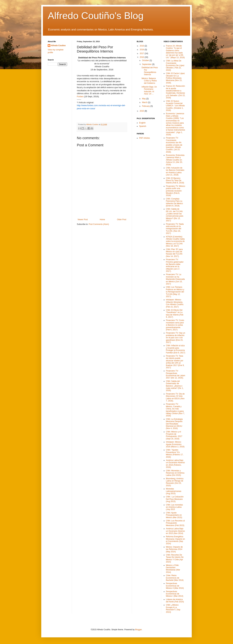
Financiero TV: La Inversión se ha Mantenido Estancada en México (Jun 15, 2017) (175, 279)
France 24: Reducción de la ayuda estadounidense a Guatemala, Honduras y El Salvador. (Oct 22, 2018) (176, 92)
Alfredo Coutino (58, 46)
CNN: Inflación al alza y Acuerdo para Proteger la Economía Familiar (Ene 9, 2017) (176, 349)
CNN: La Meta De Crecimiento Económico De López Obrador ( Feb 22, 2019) (175, 65)
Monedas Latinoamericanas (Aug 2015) (174, 491)
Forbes (80, 96)
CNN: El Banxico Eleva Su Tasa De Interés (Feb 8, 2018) (175, 181)
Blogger (138, 630)
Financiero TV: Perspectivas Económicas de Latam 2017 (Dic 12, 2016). (176, 374)
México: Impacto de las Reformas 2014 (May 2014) (174, 549)
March (145, 102)
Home (102, 220)
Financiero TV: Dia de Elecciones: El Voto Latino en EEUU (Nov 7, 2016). (175, 397)
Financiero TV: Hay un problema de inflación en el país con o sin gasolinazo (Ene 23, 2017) (176, 338)
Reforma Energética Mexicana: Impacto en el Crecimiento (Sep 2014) (175, 540)
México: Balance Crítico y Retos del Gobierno (149, 81)
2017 (142, 53)
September (147, 64)
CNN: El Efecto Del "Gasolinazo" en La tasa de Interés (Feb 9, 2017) (175, 314)
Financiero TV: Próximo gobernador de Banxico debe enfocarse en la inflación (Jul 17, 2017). (175, 265)
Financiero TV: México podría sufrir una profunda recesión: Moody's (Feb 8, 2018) (176, 191)
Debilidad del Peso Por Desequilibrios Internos (150, 71)
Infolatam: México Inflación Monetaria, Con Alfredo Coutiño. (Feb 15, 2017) (175, 303)
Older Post (122, 220)
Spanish (143, 126)
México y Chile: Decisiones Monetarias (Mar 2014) (173, 569)
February (146, 106)
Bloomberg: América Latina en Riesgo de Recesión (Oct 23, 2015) (175, 482)
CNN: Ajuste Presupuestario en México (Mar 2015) (174, 515)
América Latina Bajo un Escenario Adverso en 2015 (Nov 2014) (175, 531)
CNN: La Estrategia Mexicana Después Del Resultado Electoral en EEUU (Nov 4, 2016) (174, 424)
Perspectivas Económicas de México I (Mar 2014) (175, 594)
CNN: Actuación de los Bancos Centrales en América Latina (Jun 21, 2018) (175, 171)
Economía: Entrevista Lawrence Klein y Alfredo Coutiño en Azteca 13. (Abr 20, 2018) (175, 160)
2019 (142, 46)
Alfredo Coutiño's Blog (96, 16)
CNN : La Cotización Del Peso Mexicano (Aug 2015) (175, 499)
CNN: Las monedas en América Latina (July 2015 (175, 507)
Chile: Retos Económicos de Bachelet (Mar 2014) (175, 578)
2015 (142, 111)
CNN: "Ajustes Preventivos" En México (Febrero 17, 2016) (175, 453)
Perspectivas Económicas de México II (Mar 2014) (175, 586)
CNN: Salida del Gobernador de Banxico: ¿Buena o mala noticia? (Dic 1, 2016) (175, 386)
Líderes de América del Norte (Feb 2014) (175, 601)
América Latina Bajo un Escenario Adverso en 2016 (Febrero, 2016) (175, 464)
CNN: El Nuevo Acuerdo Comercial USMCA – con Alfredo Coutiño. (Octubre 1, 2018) (175, 106)
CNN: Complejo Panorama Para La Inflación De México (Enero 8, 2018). (175, 202)
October (146, 60)
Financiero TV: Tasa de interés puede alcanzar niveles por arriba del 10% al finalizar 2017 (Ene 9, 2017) (175, 362)
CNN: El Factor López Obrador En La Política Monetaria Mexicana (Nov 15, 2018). (175, 78)
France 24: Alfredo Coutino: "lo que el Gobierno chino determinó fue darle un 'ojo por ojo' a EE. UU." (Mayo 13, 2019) (175, 52)
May (144, 99)
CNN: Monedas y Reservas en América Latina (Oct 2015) (175, 473)
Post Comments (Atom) (99, 224)
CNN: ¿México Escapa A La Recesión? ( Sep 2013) (173, 608)
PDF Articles (144, 138)
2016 (142, 57)
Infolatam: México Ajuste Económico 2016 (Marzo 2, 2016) (175, 444)
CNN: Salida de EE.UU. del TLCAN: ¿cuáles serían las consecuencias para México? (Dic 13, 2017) (175, 215)
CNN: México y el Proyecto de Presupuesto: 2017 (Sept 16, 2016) (174, 435)
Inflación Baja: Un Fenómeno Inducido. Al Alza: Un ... (149, 90)
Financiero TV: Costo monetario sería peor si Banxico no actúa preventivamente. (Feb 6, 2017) (175, 325)
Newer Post (83, 220)
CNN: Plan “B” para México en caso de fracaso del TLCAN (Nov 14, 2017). (174, 253)
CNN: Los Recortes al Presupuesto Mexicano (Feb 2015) (175, 523)
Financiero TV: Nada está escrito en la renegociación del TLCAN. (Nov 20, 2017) (175, 229)
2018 (142, 50)
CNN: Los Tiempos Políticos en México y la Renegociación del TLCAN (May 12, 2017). (175, 292)
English (142, 123)
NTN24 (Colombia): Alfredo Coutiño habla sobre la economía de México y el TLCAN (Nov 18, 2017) (175, 241)
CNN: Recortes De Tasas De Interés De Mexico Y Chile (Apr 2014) (175, 558)
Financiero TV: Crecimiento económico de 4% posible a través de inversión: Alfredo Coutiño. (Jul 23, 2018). (174, 145)
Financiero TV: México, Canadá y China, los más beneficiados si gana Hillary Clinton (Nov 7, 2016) (175, 410)
